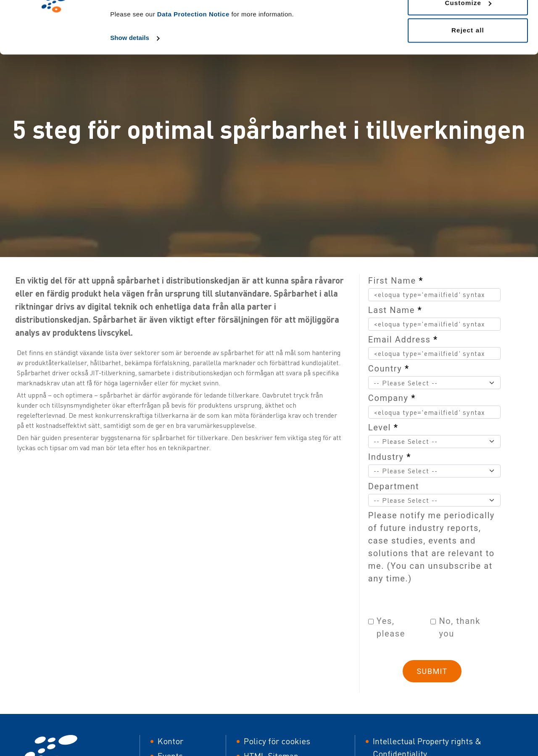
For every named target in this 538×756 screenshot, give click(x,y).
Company (392, 398)
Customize (468, 50)
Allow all (468, 22)
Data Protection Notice (193, 61)
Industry (390, 457)
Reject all (468, 77)
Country (389, 369)
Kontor (170, 741)
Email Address (403, 340)
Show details (130, 85)
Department (394, 486)
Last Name (395, 310)
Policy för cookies (277, 741)
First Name (396, 281)
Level (383, 427)
